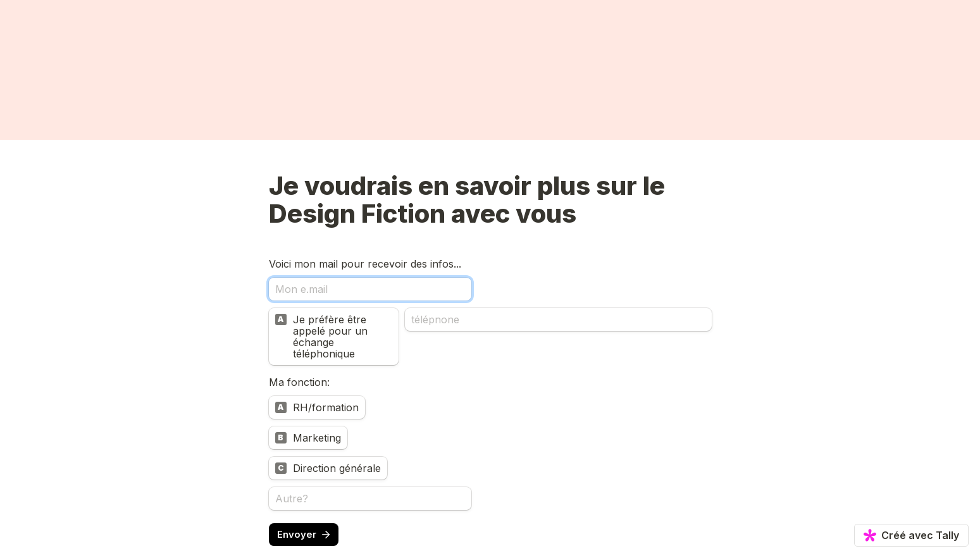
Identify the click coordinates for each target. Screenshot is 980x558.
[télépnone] (558, 319)
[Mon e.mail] (370, 289)
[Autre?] (370, 499)
